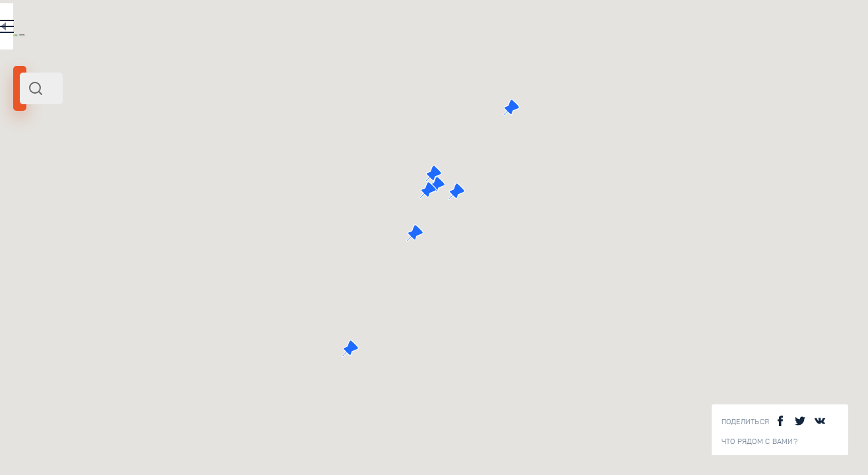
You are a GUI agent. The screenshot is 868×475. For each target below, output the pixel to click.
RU (262, 29)
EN (290, 29)
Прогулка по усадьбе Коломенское (201, 228)
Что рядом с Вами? (759, 442)
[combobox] (178, 88)
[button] (615, 174)
